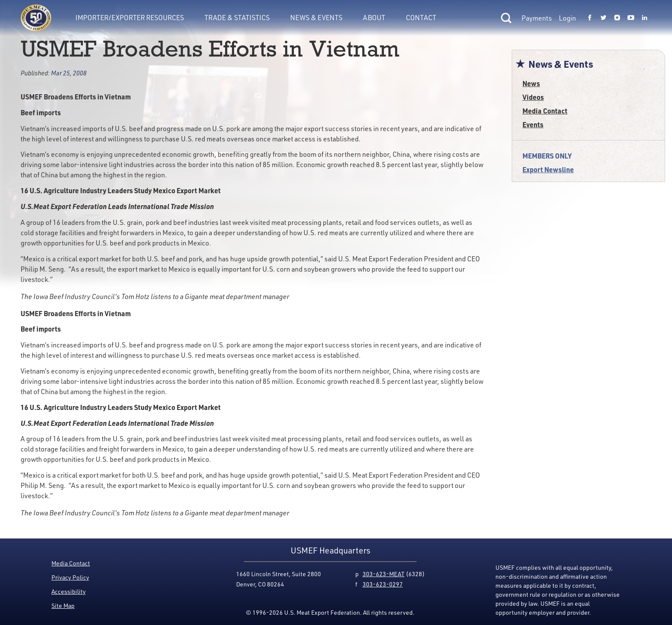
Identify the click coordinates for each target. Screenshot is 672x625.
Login (567, 18)
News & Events (316, 18)
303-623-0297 (383, 584)
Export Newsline (548, 169)
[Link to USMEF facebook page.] (590, 18)
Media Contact (545, 111)
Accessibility (69, 591)
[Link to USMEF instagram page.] (617, 18)
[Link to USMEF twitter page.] (603, 18)
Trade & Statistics (237, 18)
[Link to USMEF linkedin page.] (645, 18)
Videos (533, 97)
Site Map (63, 606)
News (531, 83)
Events (533, 124)
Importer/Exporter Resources (130, 18)
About (374, 18)
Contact (421, 18)
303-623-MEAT (384, 574)
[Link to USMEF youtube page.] (631, 18)
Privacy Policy (70, 577)
